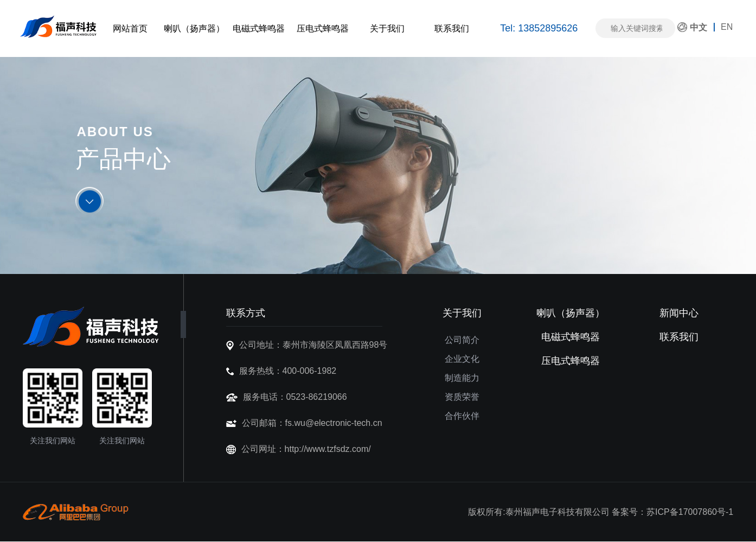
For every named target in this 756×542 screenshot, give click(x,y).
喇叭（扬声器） (194, 28)
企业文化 (462, 359)
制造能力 (462, 378)
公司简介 (462, 340)
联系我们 (452, 28)
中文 (699, 27)
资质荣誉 (462, 397)
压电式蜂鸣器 (323, 28)
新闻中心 (679, 313)
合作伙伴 (462, 416)
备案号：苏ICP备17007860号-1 (672, 512)
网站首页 (130, 28)
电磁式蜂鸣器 (259, 28)
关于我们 (387, 28)
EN (727, 27)
